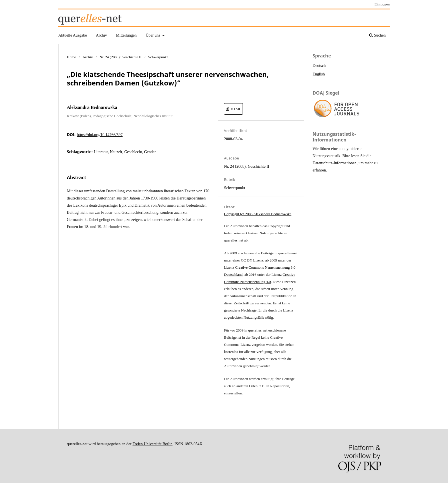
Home (71, 57)
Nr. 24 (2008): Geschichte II (120, 57)
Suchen (377, 35)
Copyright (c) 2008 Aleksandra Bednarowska (258, 214)
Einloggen (382, 4)
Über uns (153, 35)
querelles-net (77, 444)
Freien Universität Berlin (153, 444)
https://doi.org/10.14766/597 (100, 135)
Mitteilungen (126, 35)
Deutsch (319, 66)
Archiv (101, 35)
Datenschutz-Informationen (335, 163)
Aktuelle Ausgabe (73, 35)
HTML (235, 109)
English (319, 74)
